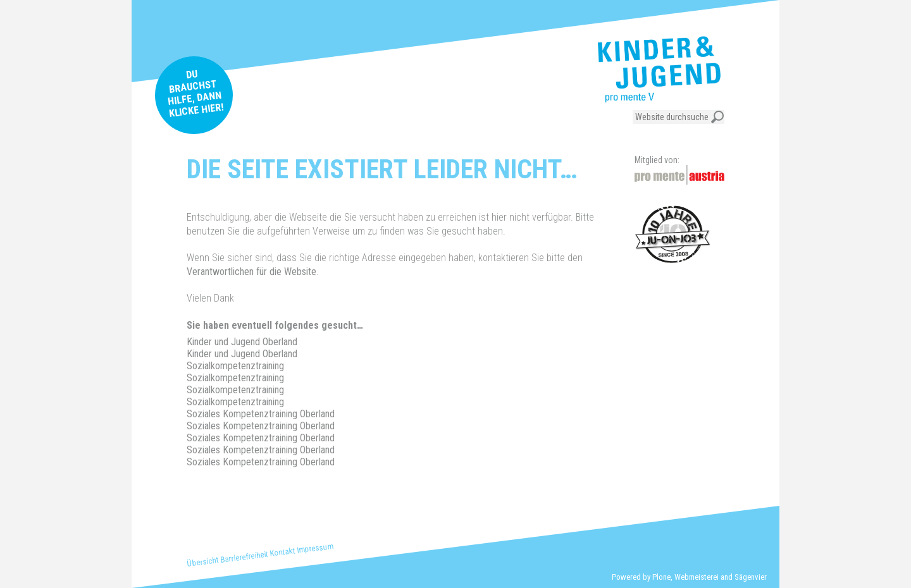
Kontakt (283, 552)
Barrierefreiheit (245, 556)
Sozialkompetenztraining (235, 366)
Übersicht (203, 562)
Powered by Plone (641, 577)
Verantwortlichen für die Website (251, 272)
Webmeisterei (697, 577)
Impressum (315, 548)
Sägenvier (751, 577)
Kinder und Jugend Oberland (242, 342)
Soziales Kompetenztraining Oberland (261, 414)
